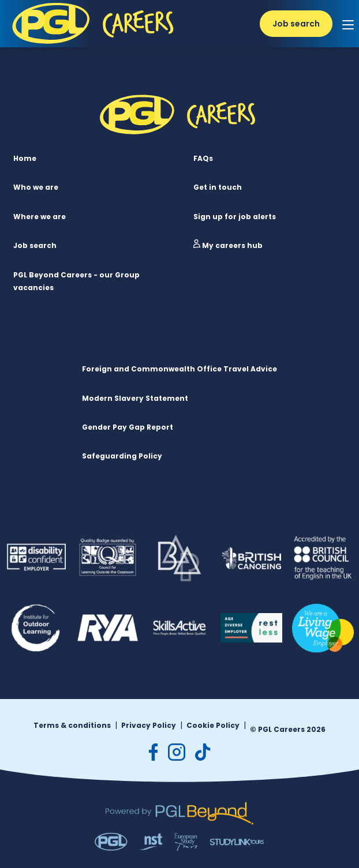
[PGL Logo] (95, 47)
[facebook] (154, 752)
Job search (296, 24)
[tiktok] (203, 752)
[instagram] (177, 752)
